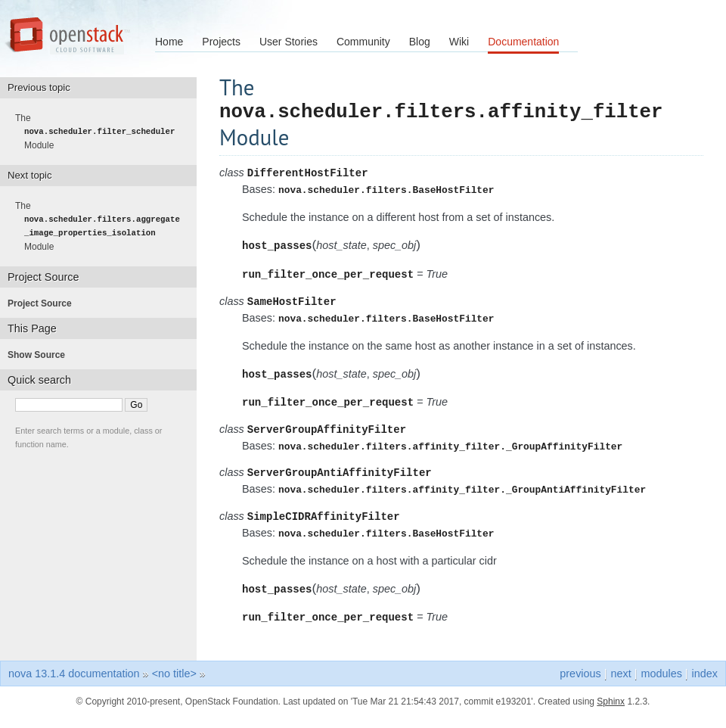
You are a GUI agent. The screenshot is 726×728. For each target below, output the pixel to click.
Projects (221, 42)
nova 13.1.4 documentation (74, 685)
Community (363, 42)
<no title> (174, 685)
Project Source (44, 303)
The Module (99, 132)
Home (169, 42)
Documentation (523, 42)
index (705, 685)
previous (580, 685)
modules (661, 685)
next (621, 685)
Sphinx (611, 713)
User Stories (289, 42)
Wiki (459, 42)
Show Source (41, 355)
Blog (420, 42)
